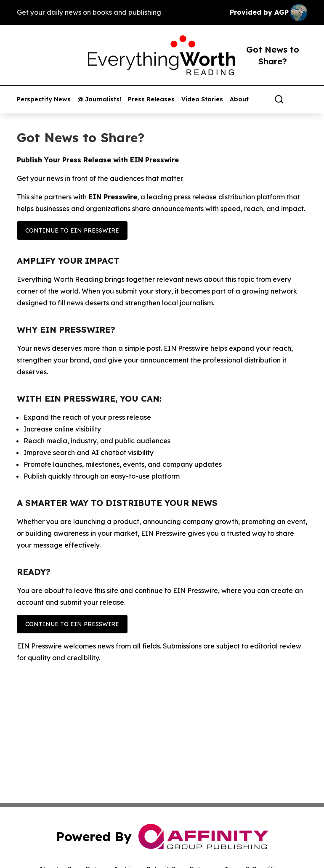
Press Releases (151, 99)
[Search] (279, 99)
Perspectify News (44, 99)
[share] (301, 99)
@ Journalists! (99, 99)
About (239, 99)
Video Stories (202, 99)
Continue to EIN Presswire (72, 230)
